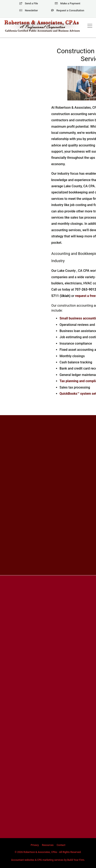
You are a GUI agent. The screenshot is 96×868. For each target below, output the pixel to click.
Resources (48, 845)
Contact (61, 845)
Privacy (35, 845)
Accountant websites (23, 860)
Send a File (29, 3)
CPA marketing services (50, 860)
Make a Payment (67, 3)
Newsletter (29, 10)
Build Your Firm (76, 860)
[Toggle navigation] (90, 26)
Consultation (67, 10)
